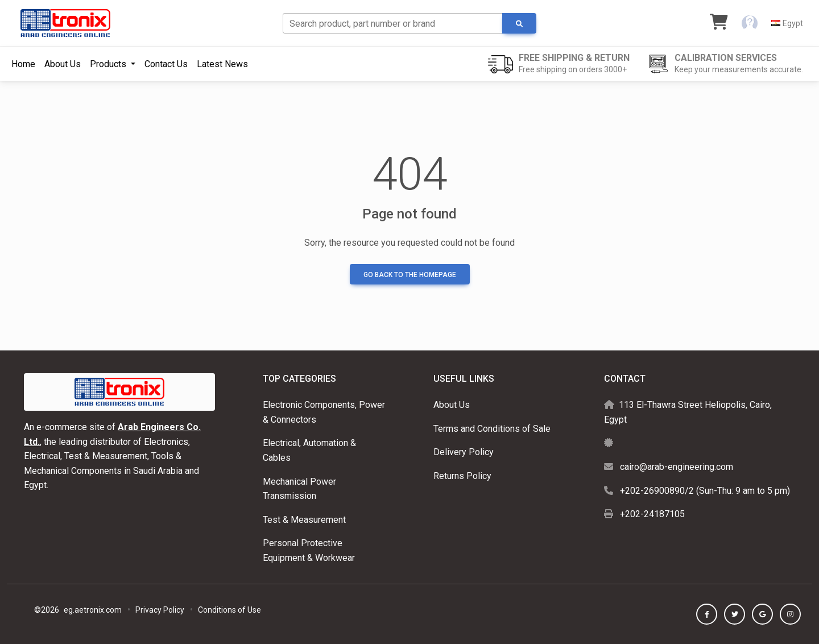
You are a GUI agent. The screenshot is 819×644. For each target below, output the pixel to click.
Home (23, 64)
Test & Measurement (304, 520)
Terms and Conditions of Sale (492, 429)
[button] (750, 23)
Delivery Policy (464, 452)
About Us (63, 64)
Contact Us (166, 64)
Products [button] (109, 64)
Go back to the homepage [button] (410, 275)
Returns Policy (462, 476)
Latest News (222, 64)
